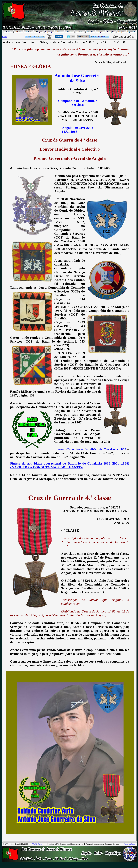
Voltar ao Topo (129, 844)
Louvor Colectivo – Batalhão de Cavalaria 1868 (90, 449)
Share (4, 36)
